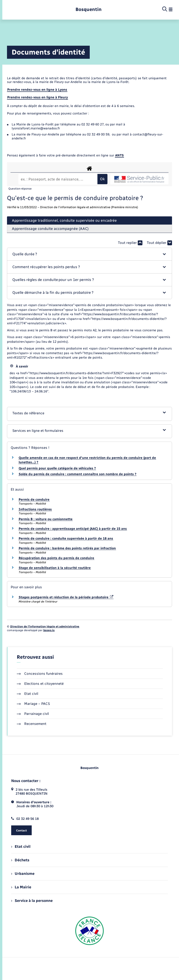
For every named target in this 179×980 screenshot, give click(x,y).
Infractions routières (35, 509)
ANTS (119, 155)
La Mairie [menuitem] (21, 887)
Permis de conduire (34, 500)
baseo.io (49, 630)
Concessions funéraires (40, 674)
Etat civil (28, 694)
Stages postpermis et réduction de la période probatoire (66, 597)
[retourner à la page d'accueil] (89, 9)
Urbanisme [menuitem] (23, 874)
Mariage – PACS (33, 704)
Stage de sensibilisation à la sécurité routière (55, 568)
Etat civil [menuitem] (21, 847)
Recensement (32, 724)
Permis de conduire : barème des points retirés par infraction (67, 548)
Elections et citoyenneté (40, 684)
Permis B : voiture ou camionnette (46, 519)
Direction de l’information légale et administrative (45, 627)
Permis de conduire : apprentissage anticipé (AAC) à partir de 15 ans (73, 529)
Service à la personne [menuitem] (32, 901)
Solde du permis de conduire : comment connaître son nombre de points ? (77, 474)
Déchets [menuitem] (20, 860)
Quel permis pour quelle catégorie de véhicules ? (57, 468)
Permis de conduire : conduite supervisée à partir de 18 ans (66, 538)
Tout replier (130, 243)
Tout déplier (159, 243)
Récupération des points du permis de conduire (56, 558)
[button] (89, 254)
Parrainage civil (33, 714)
